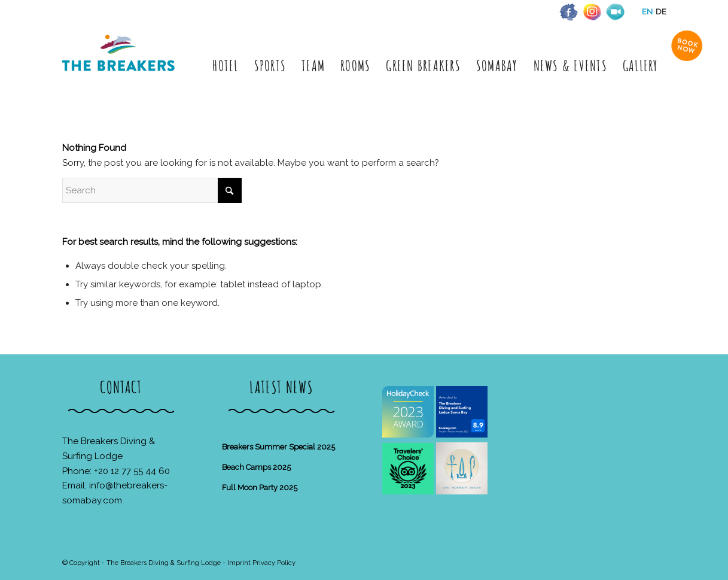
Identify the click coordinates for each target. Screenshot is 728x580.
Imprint (239, 563)
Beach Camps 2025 (256, 467)
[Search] (152, 190)
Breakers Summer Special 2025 (278, 447)
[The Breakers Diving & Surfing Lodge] (121, 66)
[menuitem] (225, 66)
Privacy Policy (274, 563)
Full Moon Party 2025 (260, 488)
